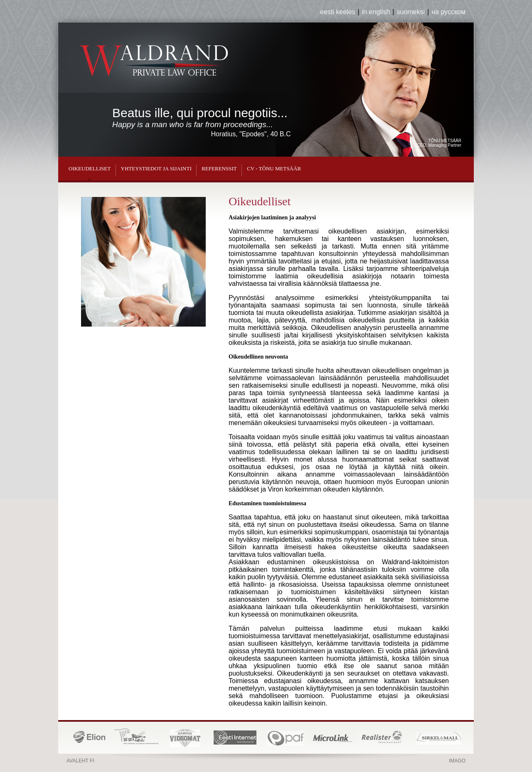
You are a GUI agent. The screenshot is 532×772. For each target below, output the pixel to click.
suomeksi (411, 12)
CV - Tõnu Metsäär (274, 168)
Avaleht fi (80, 761)
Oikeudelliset (90, 168)
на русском (448, 12)
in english (376, 12)
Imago (457, 761)
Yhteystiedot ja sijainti (156, 168)
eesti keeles (338, 12)
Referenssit (219, 168)
